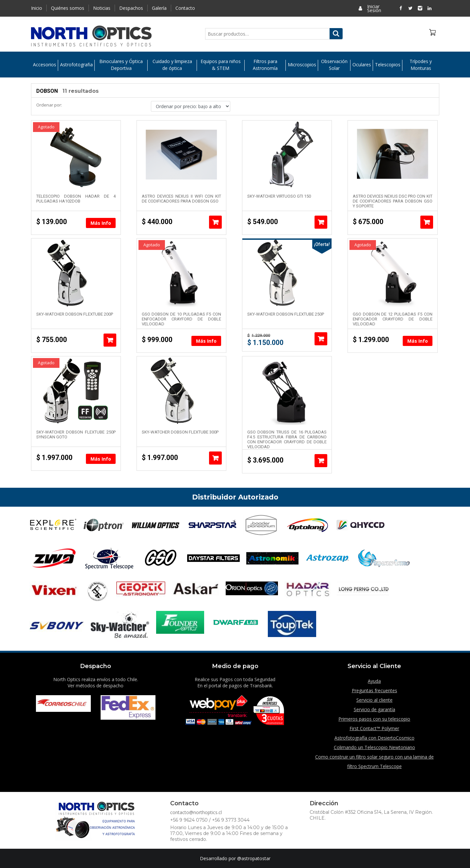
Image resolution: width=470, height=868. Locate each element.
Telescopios (388, 66)
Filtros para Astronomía (265, 65)
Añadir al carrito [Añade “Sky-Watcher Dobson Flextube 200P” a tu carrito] (110, 340)
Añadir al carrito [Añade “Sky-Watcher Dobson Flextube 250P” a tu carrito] (321, 339)
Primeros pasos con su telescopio (374, 719)
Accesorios (45, 66)
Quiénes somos (68, 8)
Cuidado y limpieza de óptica (172, 65)
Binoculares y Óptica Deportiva (121, 65)
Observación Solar (334, 65)
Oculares (362, 66)
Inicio (37, 8)
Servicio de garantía (374, 709)
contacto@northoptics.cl (196, 812)
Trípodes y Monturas (421, 65)
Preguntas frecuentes (374, 690)
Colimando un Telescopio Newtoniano (374, 747)
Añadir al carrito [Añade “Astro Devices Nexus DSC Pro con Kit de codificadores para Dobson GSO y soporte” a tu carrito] (427, 222)
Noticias (102, 8)
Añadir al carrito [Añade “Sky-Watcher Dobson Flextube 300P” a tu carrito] (215, 458)
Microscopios (302, 66)
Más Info (101, 223)
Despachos (131, 8)
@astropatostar (254, 858)
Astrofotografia (76, 66)
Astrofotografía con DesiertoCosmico (374, 738)
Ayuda (374, 681)
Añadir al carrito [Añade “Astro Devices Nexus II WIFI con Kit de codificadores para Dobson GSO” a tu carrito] (215, 222)
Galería (159, 8)
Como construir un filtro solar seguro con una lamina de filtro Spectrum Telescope (374, 762)
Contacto (185, 8)
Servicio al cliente (374, 700)
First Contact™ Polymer (374, 728)
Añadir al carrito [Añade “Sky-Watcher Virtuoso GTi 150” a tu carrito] (321, 222)
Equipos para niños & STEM (221, 65)
